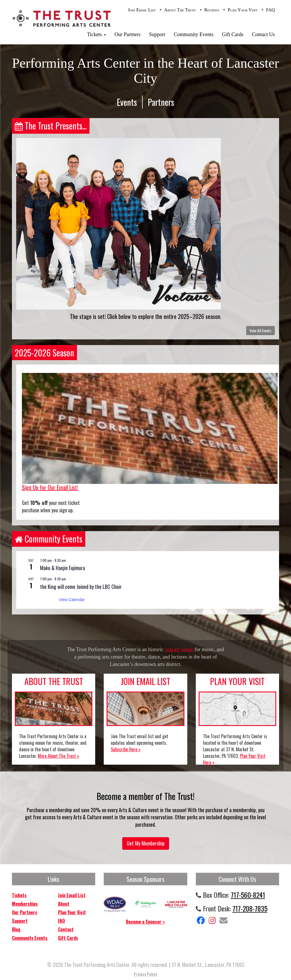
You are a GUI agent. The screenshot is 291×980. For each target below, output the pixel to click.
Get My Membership (146, 843)
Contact (66, 929)
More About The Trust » (59, 756)
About (64, 904)
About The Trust (180, 10)
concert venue (179, 649)
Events (127, 102)
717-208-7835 (250, 908)
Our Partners (127, 34)
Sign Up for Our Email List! (50, 487)
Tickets (96, 34)
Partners (161, 102)
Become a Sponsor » (145, 922)
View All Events (260, 330)
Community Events (194, 34)
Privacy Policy (145, 974)
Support (157, 34)
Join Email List (142, 10)
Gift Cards (233, 34)
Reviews (212, 10)
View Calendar (72, 600)
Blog (16, 929)
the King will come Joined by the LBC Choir (81, 587)
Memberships (25, 904)
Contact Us (264, 34)
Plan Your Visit (243, 10)
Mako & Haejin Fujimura (63, 568)
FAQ (270, 10)
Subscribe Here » (126, 749)
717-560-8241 (248, 895)
